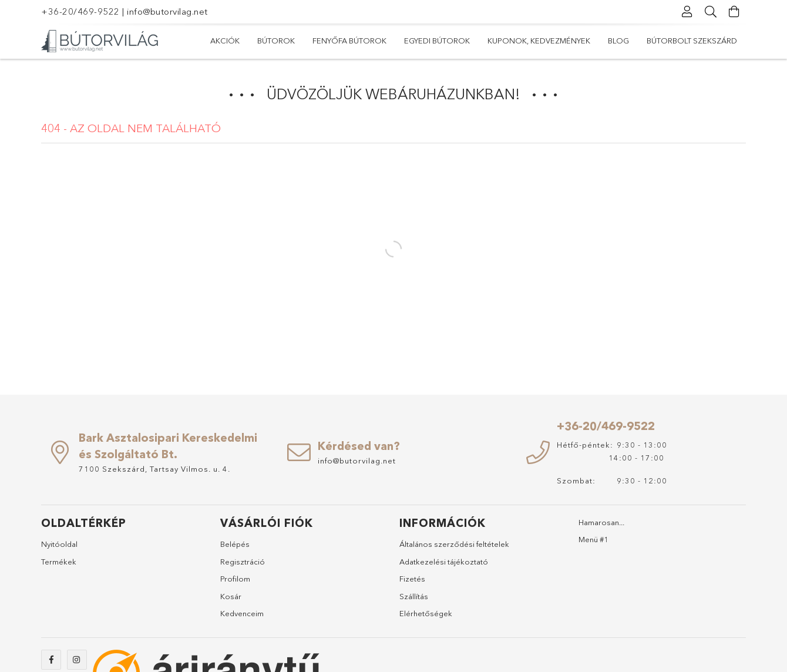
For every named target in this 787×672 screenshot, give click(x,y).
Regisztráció (243, 562)
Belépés (235, 544)
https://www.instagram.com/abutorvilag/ (77, 660)
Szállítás (414, 596)
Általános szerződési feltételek (454, 544)
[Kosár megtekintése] (734, 12)
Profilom (235, 579)
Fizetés (412, 579)
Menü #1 (593, 539)
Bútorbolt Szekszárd (692, 41)
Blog (618, 41)
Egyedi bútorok (437, 41)
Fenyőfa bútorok (349, 41)
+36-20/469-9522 (80, 11)
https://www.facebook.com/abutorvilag (51, 660)
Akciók (225, 41)
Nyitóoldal (59, 544)
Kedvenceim (242, 613)
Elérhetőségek (426, 613)
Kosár (231, 596)
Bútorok (276, 41)
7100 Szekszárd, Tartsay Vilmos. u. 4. (154, 469)
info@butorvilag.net (167, 11)
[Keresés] (711, 12)
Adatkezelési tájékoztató (444, 562)
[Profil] (687, 12)
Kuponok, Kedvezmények (539, 41)
